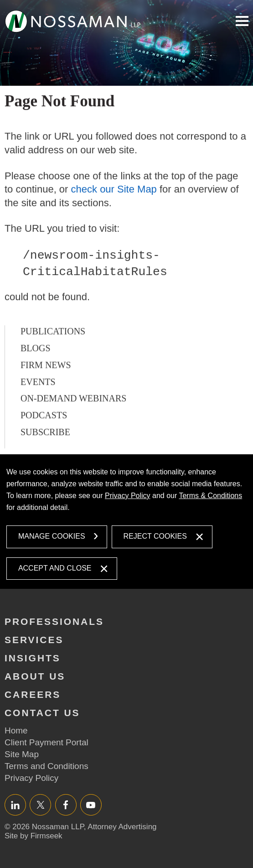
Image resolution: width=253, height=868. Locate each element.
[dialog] (126, 522)
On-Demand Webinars (73, 418)
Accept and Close (55, 568)
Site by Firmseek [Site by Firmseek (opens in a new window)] (34, 836)
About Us (35, 676)
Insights (33, 658)
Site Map (22, 754)
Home (16, 730)
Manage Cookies (52, 536)
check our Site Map (114, 209)
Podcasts (44, 435)
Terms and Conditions (46, 766)
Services (34, 640)
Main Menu (242, 21)
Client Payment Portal (46, 742)
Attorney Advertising (122, 827)
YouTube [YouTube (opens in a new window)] (91, 805)
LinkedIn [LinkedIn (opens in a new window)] (15, 805)
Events (38, 401)
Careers (33, 694)
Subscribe (45, 452)
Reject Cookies (155, 536)
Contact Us (42, 713)
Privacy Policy (128, 496)
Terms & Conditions (210, 496)
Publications (53, 351)
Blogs (36, 368)
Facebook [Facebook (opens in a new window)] (66, 805)
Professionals (54, 621)
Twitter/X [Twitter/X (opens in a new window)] (40, 805)
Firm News (46, 385)
